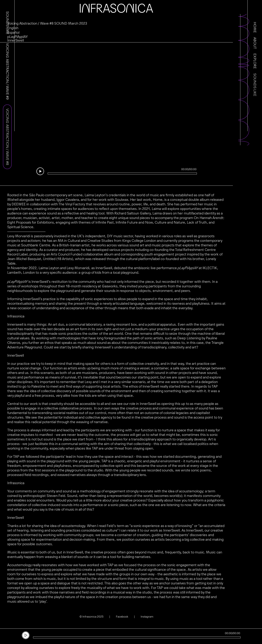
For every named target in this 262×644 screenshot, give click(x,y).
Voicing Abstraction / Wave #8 (7, 137)
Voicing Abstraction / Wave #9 (7, 71)
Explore (255, 61)
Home (255, 27)
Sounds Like (255, 85)
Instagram (147, 617)
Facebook (122, 617)
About (255, 43)
